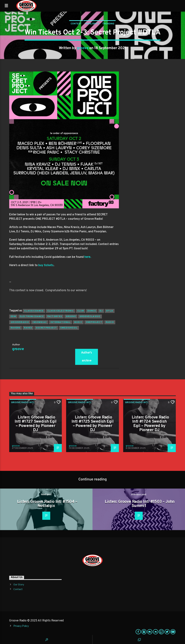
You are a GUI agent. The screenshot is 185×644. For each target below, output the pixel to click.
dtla (110, 311)
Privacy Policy (21, 626)
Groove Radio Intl (23, 403)
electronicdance (32, 316)
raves (28, 328)
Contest (76, 24)
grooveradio (20, 322)
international (61, 322)
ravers (16, 328)
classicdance (34, 311)
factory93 (55, 316)
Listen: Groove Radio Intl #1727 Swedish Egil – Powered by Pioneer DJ (36, 424)
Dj (101, 311)
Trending (108, 24)
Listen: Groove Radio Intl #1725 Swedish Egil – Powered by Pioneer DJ (92, 424)
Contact (18, 589)
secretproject (46, 328)
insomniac (40, 322)
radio (110, 322)
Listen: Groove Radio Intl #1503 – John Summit (140, 504)
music (78, 322)
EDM (13, 316)
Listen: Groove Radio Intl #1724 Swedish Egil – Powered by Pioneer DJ (150, 424)
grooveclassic (90, 316)
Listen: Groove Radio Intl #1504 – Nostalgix (47, 504)
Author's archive (87, 357)
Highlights (92, 24)
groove (83, 48)
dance (92, 311)
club (81, 311)
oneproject (94, 322)
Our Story (19, 585)
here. (88, 257)
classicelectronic (61, 311)
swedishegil (69, 328)
